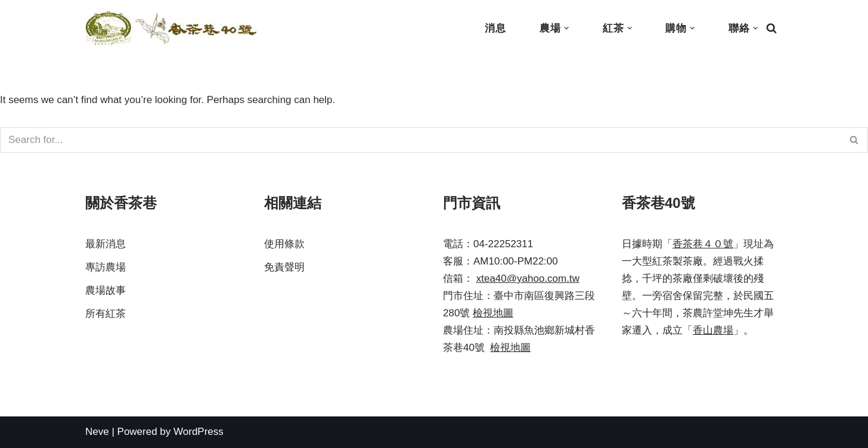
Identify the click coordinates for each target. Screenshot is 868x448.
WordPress (199, 432)
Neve (97, 432)
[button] (567, 28)
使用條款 (284, 244)
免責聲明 (284, 267)
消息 (495, 28)
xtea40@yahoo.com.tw (528, 279)
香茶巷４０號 (703, 244)
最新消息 (106, 244)
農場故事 (106, 290)
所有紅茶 (106, 314)
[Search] (771, 28)
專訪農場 (106, 267)
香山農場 (713, 330)
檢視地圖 (493, 313)
